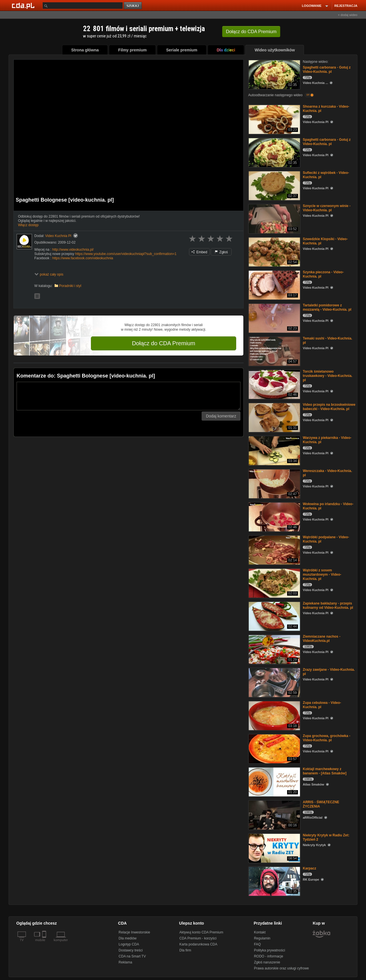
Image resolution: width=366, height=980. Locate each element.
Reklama (125, 962)
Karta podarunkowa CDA (198, 944)
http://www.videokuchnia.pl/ (73, 250)
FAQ (257, 944)
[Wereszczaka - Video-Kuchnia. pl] (274, 483)
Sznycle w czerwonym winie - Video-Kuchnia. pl (327, 208)
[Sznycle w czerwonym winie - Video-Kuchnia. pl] (274, 218)
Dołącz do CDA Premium (163, 343)
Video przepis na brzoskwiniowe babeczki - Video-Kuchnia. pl (329, 407)
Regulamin (262, 938)
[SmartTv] (45, 943)
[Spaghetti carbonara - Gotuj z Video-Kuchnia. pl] (274, 74)
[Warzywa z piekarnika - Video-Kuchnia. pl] (274, 450)
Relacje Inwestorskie (134, 932)
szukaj (133, 6)
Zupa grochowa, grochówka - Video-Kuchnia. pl (327, 738)
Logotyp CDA (129, 944)
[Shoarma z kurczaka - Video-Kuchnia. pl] (274, 119)
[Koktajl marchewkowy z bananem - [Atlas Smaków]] (274, 781)
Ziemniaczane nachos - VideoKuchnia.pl (322, 639)
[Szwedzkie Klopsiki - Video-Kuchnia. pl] (274, 251)
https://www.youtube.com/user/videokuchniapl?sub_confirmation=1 (126, 254)
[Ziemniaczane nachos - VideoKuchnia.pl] (274, 649)
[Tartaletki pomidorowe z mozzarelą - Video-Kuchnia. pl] (274, 318)
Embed (199, 252)
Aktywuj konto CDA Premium (201, 932)
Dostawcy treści (131, 950)
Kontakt (260, 932)
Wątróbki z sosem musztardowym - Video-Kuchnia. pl (322, 575)
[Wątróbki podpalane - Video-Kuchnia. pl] (274, 550)
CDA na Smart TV (132, 956)
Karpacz (310, 868)
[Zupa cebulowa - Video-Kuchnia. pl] (274, 715)
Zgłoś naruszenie (267, 962)
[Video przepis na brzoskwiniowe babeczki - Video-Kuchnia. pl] (274, 417)
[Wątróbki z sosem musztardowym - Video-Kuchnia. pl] (274, 583)
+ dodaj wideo (348, 15)
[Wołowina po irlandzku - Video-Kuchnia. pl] (274, 516)
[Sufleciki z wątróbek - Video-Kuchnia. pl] (274, 185)
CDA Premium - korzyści (198, 938)
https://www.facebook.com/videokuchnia (83, 258)
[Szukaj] (83, 6)
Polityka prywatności (269, 950)
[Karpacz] (274, 881)
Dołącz (251, 32)
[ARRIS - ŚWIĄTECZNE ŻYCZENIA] (274, 815)
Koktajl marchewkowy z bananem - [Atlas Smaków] (325, 771)
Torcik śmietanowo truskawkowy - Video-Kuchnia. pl (328, 376)
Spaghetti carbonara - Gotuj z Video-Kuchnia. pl (327, 70)
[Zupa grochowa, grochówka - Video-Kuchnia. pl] (274, 748)
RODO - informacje (268, 956)
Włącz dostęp (28, 225)
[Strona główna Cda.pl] (24, 5)
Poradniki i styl (70, 286)
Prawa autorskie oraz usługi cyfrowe (281, 968)
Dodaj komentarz (221, 416)
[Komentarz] (129, 396)
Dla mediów (128, 938)
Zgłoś (221, 252)
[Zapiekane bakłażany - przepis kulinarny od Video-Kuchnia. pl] (274, 616)
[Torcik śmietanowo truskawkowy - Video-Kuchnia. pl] (274, 384)
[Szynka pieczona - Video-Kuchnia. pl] (274, 285)
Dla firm (185, 950)
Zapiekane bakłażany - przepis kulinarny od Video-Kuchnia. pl (328, 606)
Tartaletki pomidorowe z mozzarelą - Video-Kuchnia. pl (327, 307)
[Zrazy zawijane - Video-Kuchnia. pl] (274, 682)
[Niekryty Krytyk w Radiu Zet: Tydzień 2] (274, 848)
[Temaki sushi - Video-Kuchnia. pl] (274, 351)
